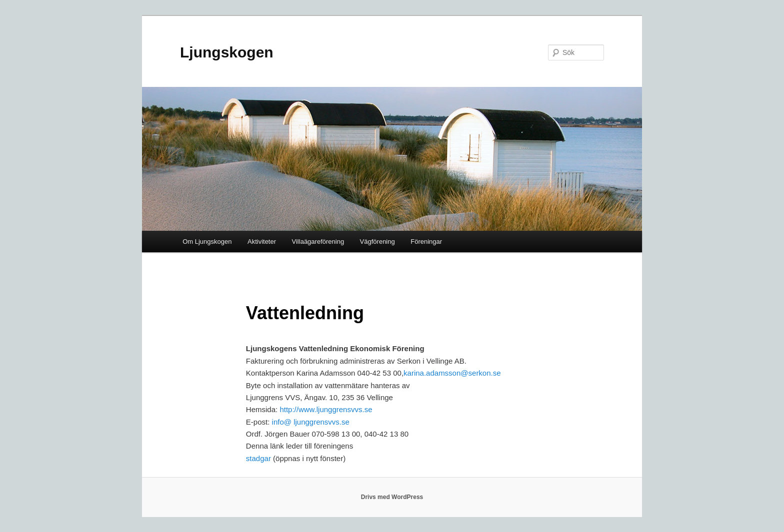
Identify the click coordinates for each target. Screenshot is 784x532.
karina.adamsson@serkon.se (452, 373)
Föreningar (426, 242)
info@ (282, 422)
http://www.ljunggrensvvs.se (326, 409)
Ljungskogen (227, 52)
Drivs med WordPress (392, 497)
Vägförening (377, 242)
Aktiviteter (262, 242)
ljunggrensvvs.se (320, 422)
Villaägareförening (318, 242)
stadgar (258, 458)
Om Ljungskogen (207, 242)
